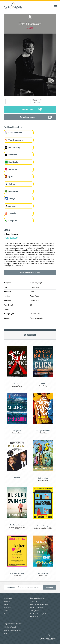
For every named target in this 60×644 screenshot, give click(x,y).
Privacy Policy (35, 611)
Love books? (11, 587)
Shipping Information (10, 627)
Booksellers (7, 601)
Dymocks (13, 169)
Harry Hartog (14, 147)
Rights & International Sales (39, 604)
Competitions (8, 598)
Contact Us (34, 601)
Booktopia (13, 162)
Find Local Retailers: (13, 127)
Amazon (12, 206)
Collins (12, 184)
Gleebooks (13, 191)
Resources (7, 608)
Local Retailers (15, 133)
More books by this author (30, 272)
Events (6, 611)
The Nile (12, 213)
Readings (13, 155)
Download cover (27, 117)
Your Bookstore (16, 140)
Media (6, 604)
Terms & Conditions (37, 608)
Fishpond (13, 221)
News (5, 614)
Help (5, 633)
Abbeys (12, 199)
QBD (10, 177)
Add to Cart (27, 110)
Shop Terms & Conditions (12, 630)
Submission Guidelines (38, 598)
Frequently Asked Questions (13, 624)
